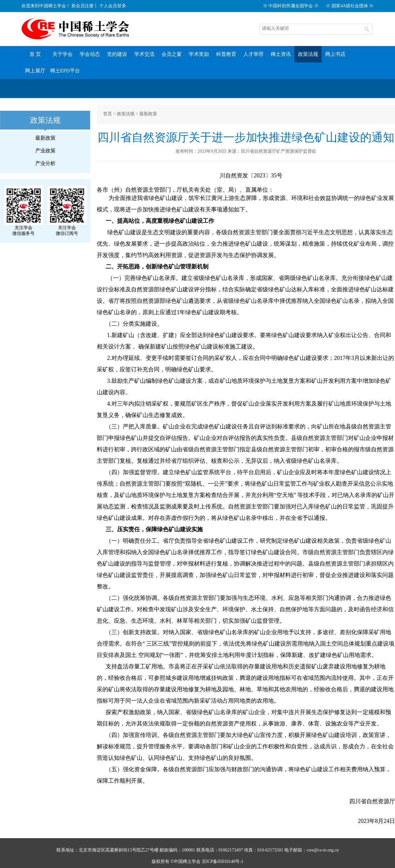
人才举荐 (253, 54)
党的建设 (117, 54)
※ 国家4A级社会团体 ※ (350, 6)
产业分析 (45, 163)
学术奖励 (199, 54)
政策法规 (308, 54)
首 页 (35, 54)
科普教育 (226, 54)
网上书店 (335, 54)
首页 (108, 114)
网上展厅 (35, 71)
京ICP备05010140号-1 (223, 861)
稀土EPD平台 (65, 71)
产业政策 (45, 151)
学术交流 (144, 54)
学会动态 (90, 54)
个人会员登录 (113, 6)
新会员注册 (82, 6)
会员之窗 (172, 54)
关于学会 (63, 54)
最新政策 (45, 138)
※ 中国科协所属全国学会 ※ (291, 6)
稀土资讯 (281, 54)
